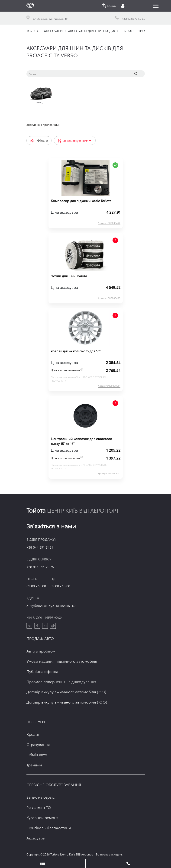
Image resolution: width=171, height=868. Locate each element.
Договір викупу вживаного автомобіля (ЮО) (67, 702)
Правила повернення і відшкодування (61, 681)
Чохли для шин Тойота (69, 276)
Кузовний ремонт (42, 817)
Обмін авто (37, 754)
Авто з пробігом (41, 651)
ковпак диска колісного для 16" (76, 351)
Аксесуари (36, 838)
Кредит (33, 734)
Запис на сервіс (40, 797)
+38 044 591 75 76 (40, 567)
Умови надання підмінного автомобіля (62, 661)
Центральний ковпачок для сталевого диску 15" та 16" (81, 441)
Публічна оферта (42, 671)
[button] (109, 6)
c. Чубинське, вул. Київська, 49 (51, 606)
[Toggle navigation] (156, 6)
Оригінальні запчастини (49, 828)
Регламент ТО (39, 807)
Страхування (38, 744)
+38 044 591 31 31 (40, 547)
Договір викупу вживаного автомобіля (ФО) (66, 692)
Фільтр (39, 140)
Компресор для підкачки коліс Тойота (81, 201)
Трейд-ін (34, 765)
